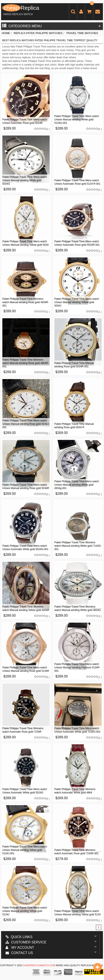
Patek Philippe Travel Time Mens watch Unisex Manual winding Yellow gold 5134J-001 (25, 850)
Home (6, 33)
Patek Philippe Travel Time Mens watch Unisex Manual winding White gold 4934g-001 (77, 485)
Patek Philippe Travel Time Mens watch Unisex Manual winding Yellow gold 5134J (25, 911)
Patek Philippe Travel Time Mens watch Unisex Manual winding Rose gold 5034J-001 (26, 424)
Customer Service (26, 942)
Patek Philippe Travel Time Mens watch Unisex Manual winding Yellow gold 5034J (77, 302)
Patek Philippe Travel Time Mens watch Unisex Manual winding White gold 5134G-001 (77, 120)
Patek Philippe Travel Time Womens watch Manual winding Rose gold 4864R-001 (26, 363)
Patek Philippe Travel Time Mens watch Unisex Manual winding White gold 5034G (25, 180)
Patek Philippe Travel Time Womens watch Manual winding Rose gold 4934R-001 (26, 302)
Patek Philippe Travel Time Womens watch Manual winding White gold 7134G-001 (78, 546)
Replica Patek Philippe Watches (38, 33)
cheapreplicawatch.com (39, 965)
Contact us (19, 953)
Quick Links (19, 937)
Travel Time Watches (82, 33)
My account (20, 948)
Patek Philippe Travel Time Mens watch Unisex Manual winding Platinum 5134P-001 (77, 668)
